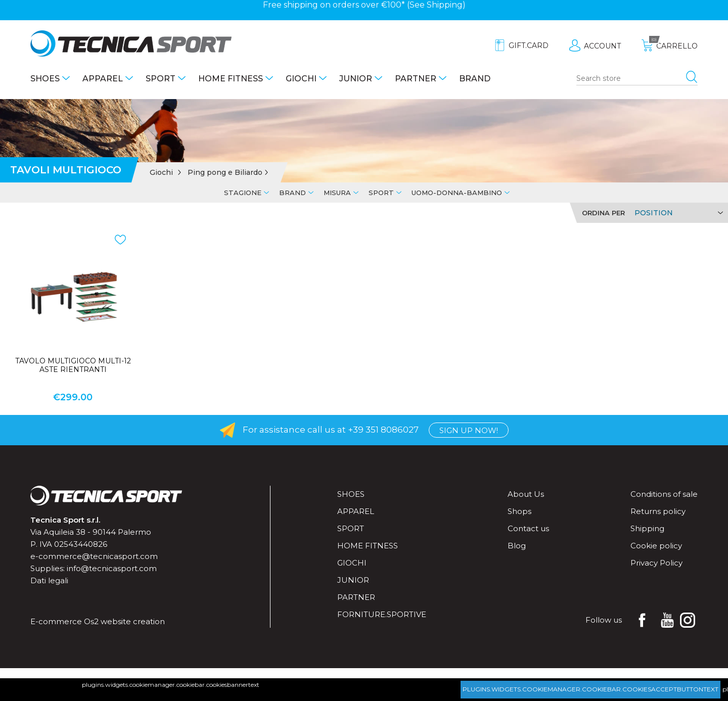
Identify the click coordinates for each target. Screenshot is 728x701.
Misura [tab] (337, 193)
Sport (161, 79)
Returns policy (658, 511)
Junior (356, 79)
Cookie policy (656, 546)
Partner (416, 79)
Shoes (45, 79)
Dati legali (49, 580)
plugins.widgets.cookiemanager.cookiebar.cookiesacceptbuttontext (590, 689)
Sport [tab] (381, 193)
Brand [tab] (292, 193)
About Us (526, 494)
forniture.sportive (382, 614)
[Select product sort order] (677, 213)
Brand (475, 79)
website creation (133, 621)
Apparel (103, 79)
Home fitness (231, 79)
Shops (519, 511)
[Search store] (637, 79)
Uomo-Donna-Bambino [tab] (457, 193)
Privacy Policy (656, 563)
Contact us (528, 528)
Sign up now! (469, 430)
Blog (517, 546)
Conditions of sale (664, 494)
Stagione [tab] (243, 193)
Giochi (301, 79)
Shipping (445, 5)
